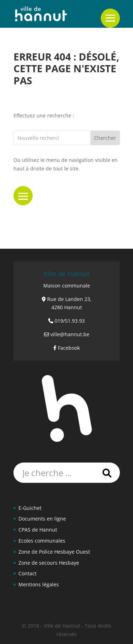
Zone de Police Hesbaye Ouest (54, 552)
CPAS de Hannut (38, 530)
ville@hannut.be (70, 334)
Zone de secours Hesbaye (49, 563)
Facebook (69, 348)
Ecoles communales (42, 541)
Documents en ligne (42, 519)
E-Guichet (30, 508)
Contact (27, 573)
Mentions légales (39, 584)
